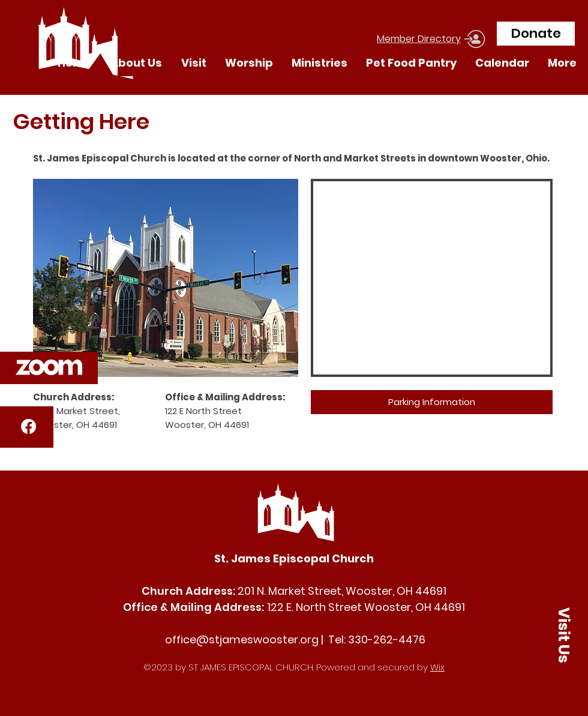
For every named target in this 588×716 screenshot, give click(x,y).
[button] (49, 367)
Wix (437, 667)
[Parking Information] (432, 402)
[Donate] (536, 34)
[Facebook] (28, 426)
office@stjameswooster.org (242, 639)
